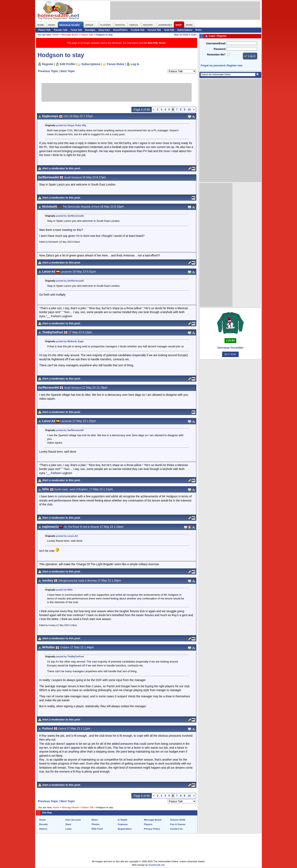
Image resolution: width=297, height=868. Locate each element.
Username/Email (216, 43)
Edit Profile (68, 64)
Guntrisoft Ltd (157, 865)
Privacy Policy (152, 829)
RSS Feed (97, 829)
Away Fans (104, 30)
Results (44, 824)
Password (220, 49)
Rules (199, 30)
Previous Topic (48, 71)
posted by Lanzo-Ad (67, 536)
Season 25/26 (178, 820)
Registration (125, 829)
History (43, 829)
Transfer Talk (61, 30)
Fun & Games (178, 824)
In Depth (123, 820)
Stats (68, 824)
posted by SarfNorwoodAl (70, 216)
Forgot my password (213, 66)
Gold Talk (169, 30)
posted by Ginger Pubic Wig (71, 125)
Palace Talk (44, 30)
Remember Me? (216, 55)
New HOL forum (157, 43)
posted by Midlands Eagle (70, 341)
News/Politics (121, 30)
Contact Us (176, 829)
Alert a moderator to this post (61, 168)
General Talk (154, 30)
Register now (235, 66)
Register (48, 64)
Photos (96, 824)
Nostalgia (90, 30)
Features (123, 824)
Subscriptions (185, 30)
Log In (135, 64)
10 (189, 109)
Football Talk (138, 30)
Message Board (70, 35)
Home (56, 35)
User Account (73, 820)
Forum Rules (115, 64)
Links (68, 829)
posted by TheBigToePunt (70, 657)
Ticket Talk (76, 30)
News (95, 820)
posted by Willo (64, 590)
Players (148, 824)
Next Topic (68, 71)
